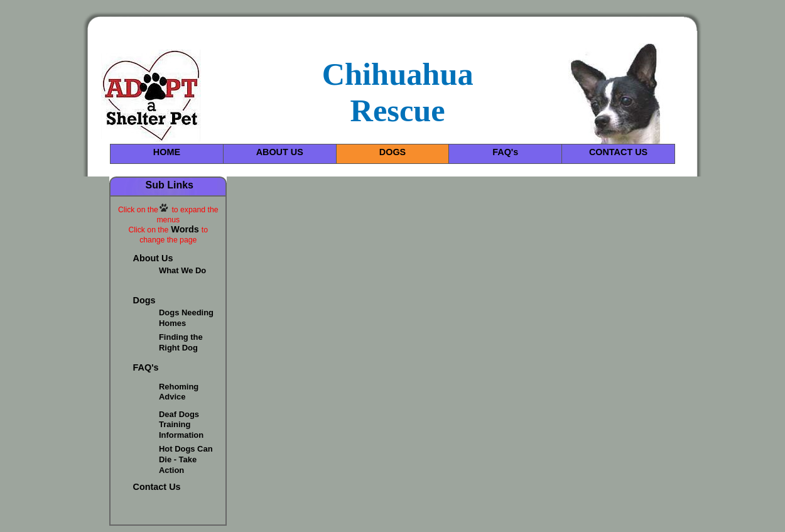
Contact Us (157, 487)
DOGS (392, 152)
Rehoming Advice (179, 392)
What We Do (182, 270)
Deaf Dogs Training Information (181, 425)
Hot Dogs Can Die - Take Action (186, 459)
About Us (153, 258)
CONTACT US (618, 152)
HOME (167, 152)
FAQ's (505, 152)
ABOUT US (280, 152)
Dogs (144, 300)
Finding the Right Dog (181, 342)
